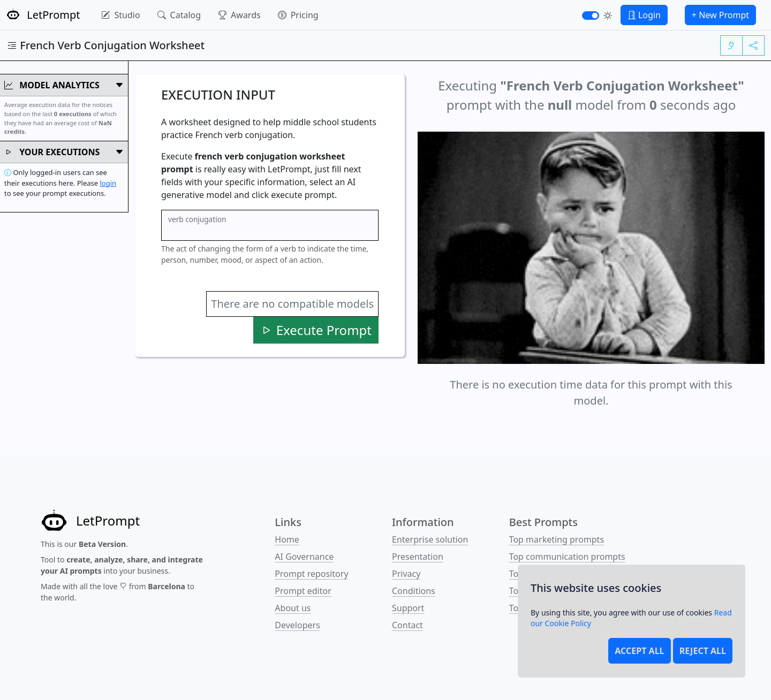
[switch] (591, 16)
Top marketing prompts (557, 539)
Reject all (703, 651)
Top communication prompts (567, 557)
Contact (407, 625)
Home (287, 539)
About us (293, 608)
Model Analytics (64, 85)
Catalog (179, 15)
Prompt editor (303, 591)
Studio (120, 15)
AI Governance (304, 557)
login (108, 183)
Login (644, 15)
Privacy (406, 574)
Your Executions (64, 152)
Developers (297, 625)
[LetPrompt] (90, 521)
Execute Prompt (316, 330)
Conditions (414, 591)
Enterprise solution (430, 539)
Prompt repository (311, 574)
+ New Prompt (720, 15)
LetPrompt (43, 15)
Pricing (298, 15)
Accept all (639, 651)
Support (408, 608)
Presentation (418, 557)
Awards (239, 15)
